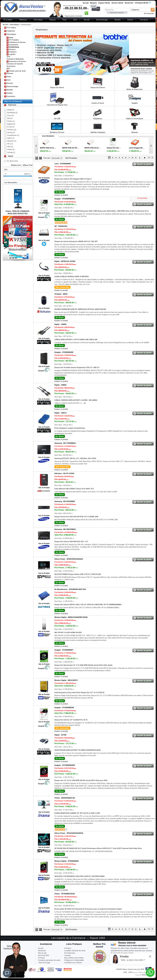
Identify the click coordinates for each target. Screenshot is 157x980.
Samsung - (65, 443)
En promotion (142, 198)
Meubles (118, 20)
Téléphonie (23, 20)
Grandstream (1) (13, 135)
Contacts (68, 955)
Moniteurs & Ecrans (57, 132)
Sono (75, 20)
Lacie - (63, 164)
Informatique (38, 20)
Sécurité (87, 20)
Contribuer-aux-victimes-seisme (73, 964)
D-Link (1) (11, 127)
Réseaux (53, 20)
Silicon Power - (69, 559)
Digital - (65, 261)
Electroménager (102, 20)
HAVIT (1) (11, 138)
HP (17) (10, 144)
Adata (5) (11, 110)
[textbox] (118, 10)
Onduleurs (13, 52)
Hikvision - (64, 473)
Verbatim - (61, 294)
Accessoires (11, 66)
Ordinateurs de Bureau (17, 42)
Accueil (5, 24)
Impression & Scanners (17, 61)
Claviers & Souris (98, 103)
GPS (8, 57)
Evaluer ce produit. (61, 195)
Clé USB (57, 119)
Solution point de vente (17, 71)
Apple (11, 37)
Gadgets (135, 103)
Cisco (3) (10, 115)
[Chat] (7, 973)
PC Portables (14, 40)
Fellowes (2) (12, 130)
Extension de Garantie (15, 64)
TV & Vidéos (8, 20)
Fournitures (144, 20)
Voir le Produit (44, 178)
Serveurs (12, 49)
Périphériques (14, 47)
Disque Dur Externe (98, 87)
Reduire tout (16, 165)
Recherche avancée (117, 13)
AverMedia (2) (12, 113)
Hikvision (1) (12, 141)
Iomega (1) (11, 152)
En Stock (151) (13, 161)
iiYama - (65, 798)
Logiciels (12, 54)
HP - (61, 226)
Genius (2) (11, 132)
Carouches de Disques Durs (57, 105)
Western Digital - (71, 617)
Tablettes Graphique (98, 132)
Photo (65, 20)
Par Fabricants (70, 953)
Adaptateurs (98, 119)
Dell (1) (10, 118)
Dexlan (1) (11, 121)
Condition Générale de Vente (75, 951)
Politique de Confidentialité (74, 960)
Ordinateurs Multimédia (15, 59)
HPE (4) (10, 147)
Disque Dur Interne (57, 87)
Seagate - (65, 199)
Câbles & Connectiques (135, 119)
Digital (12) (11, 124)
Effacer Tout (28, 165)
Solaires (130, 20)
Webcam (134, 132)
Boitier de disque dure (134, 89)
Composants (14, 45)
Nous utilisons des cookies (74, 958)
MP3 (8, 69)
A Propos (68, 948)
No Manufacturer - (70, 589)
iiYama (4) (11, 149)
